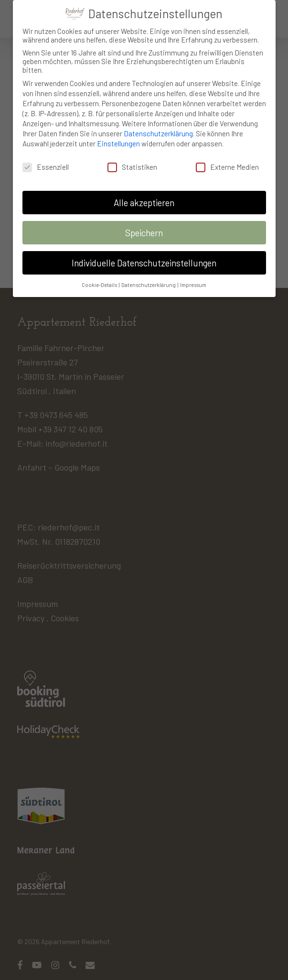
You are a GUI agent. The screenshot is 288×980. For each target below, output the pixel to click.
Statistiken (132, 162)
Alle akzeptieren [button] (144, 198)
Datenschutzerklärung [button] (149, 280)
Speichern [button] (144, 228)
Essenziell (46, 162)
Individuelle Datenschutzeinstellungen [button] (144, 258)
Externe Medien (227, 162)
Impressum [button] (193, 280)
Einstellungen (118, 139)
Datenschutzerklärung (158, 129)
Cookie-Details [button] (100, 280)
